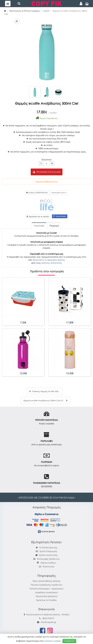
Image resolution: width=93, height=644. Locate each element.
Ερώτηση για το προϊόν (38, 216)
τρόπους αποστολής (52, 263)
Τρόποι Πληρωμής (46, 551)
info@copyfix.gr (47, 622)
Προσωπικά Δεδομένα (46, 596)
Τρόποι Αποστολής (46, 555)
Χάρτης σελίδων (46, 563)
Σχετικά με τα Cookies (46, 600)
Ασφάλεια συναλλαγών (47, 592)
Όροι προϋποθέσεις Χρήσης (47, 581)
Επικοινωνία (48, 566)
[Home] (5, 11)
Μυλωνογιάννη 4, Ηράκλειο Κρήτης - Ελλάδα (48, 614)
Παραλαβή (39, 226)
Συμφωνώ (69, 641)
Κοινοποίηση (60, 216)
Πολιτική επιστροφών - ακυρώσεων (46, 589)
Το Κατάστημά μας (46, 547)
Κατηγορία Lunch (59, 193)
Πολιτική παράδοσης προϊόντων (47, 585)
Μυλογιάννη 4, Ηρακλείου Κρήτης (49, 260)
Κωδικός (37, 193)
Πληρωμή (54, 226)
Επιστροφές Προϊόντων (46, 559)
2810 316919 (48, 618)
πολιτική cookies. (53, 641)
